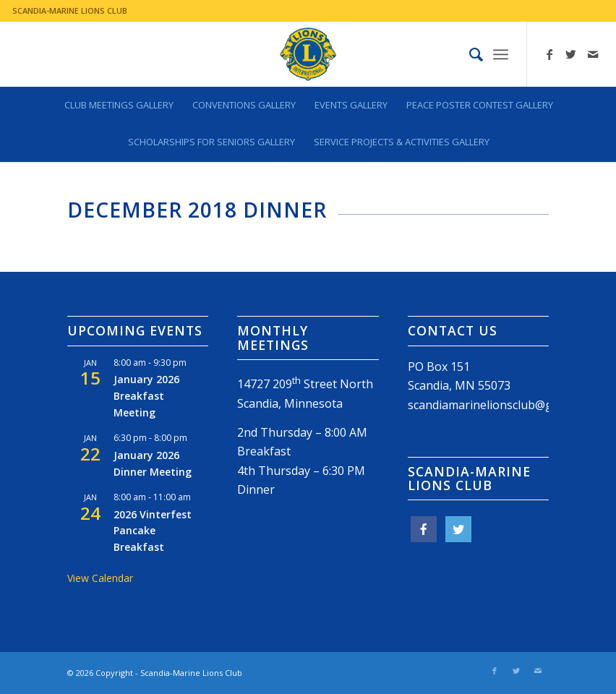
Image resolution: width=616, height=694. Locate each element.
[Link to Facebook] (549, 54)
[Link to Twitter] (571, 54)
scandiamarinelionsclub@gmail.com (504, 405)
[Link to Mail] (593, 54)
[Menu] (501, 54)
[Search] (469, 54)
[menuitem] (469, 54)
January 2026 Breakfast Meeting (146, 395)
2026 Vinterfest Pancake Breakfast (153, 531)
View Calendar (100, 578)
